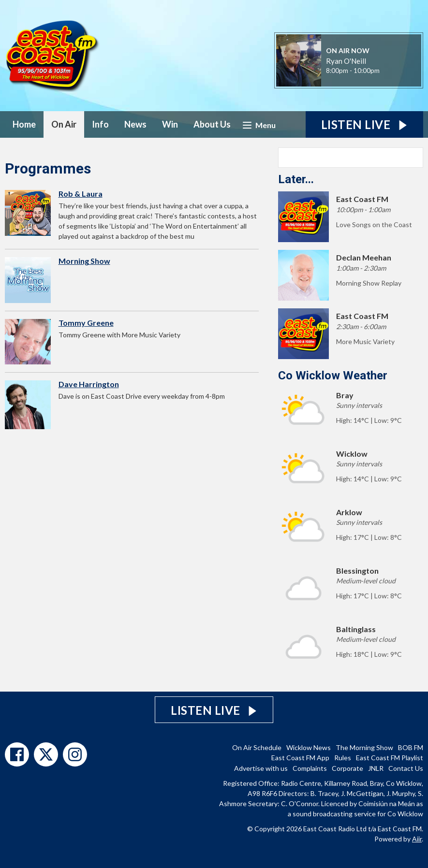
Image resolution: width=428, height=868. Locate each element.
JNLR (376, 768)
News (135, 124)
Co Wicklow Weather (333, 376)
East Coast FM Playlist (390, 758)
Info (100, 124)
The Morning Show (364, 747)
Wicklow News (309, 747)
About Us (212, 124)
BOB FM (411, 747)
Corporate (347, 768)
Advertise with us (261, 768)
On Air (64, 124)
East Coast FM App (300, 758)
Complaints (310, 768)
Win (170, 124)
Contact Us (406, 768)
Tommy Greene (86, 323)
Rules (343, 758)
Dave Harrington (89, 384)
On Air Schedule (257, 747)
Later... (296, 179)
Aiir (417, 839)
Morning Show (84, 261)
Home (24, 124)
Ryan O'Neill (346, 61)
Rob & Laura (81, 194)
